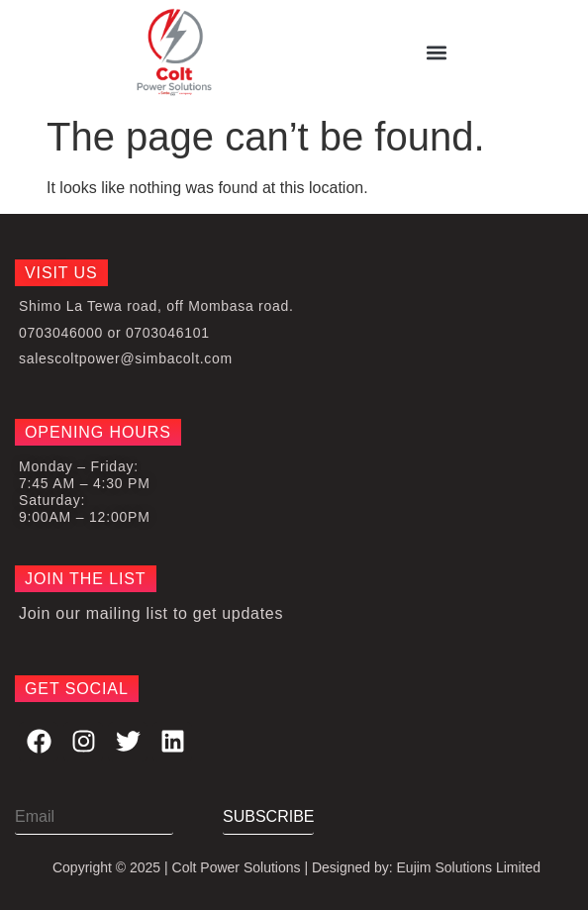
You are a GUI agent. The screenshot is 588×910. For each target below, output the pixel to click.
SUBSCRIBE (268, 816)
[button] (436, 53)
